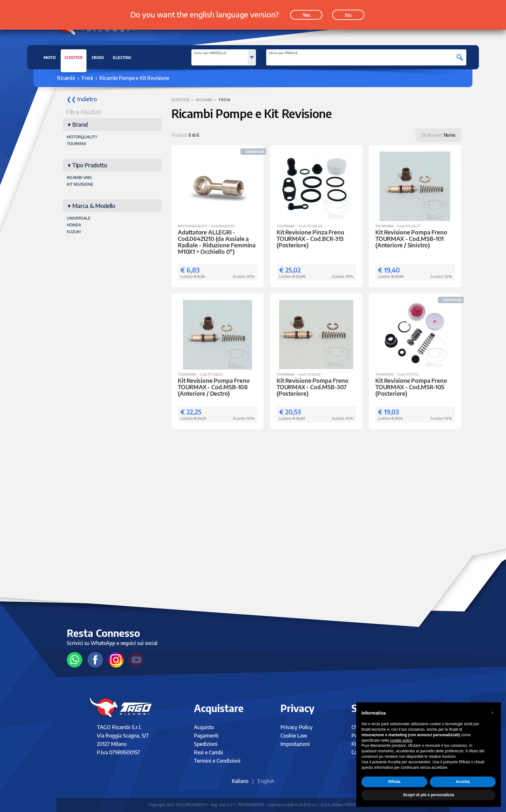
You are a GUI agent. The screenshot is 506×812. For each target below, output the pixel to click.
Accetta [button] (463, 782)
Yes (306, 13)
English (266, 781)
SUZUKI (74, 232)
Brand (80, 124)
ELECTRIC (122, 58)
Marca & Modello (94, 206)
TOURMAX (76, 144)
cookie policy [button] (401, 740)
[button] (492, 713)
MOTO (50, 58)
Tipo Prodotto (90, 165)
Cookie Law (294, 736)
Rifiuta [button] (394, 782)
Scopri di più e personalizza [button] (429, 795)
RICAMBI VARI (79, 178)
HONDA (74, 225)
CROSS (98, 58)
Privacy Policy (297, 727)
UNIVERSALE (79, 218)
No (348, 14)
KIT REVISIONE (80, 184)
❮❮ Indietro (82, 99)
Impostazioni (295, 744)
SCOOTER (74, 59)
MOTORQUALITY (82, 137)
